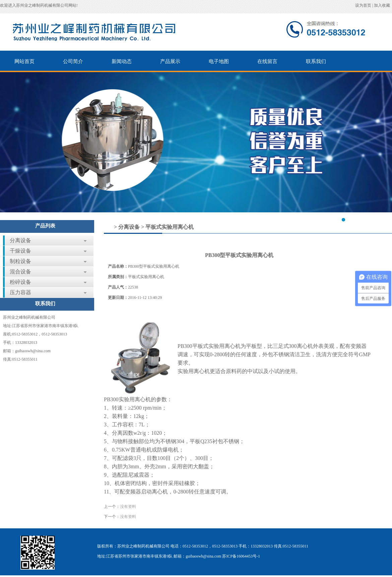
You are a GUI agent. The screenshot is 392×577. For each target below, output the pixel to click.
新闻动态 (122, 61)
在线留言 (267, 61)
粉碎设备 (20, 282)
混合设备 (20, 272)
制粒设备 (20, 261)
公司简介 (73, 61)
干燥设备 (20, 251)
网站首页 (24, 61)
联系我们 (316, 61)
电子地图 (219, 61)
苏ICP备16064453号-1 (241, 556)
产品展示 (170, 61)
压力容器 (20, 292)
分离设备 (20, 240)
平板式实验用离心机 (170, 227)
